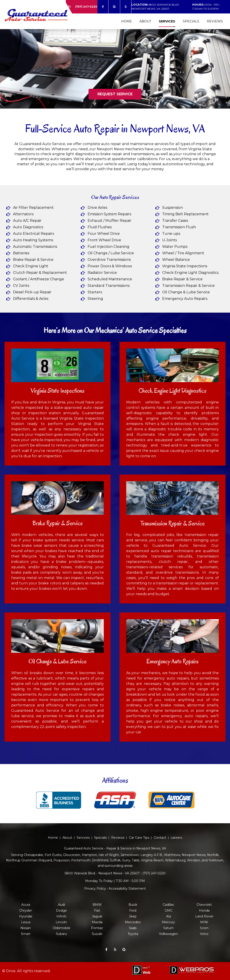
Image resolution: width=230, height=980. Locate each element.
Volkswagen (168, 934)
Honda (204, 910)
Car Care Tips (139, 838)
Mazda (97, 922)
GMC (169, 910)
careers (176, 838)
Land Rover (204, 916)
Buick (133, 905)
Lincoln (61, 922)
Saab (133, 928)
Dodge (61, 910)
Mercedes (133, 922)
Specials (191, 21)
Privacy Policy (95, 889)
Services (167, 21)
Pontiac (97, 928)
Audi (61, 905)
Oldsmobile (61, 928)
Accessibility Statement (127, 889)
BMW (97, 905)
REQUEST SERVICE (115, 94)
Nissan (26, 928)
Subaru (61, 934)
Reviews (215, 21)
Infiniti (61, 916)
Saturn (168, 928)
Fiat (97, 910)
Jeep (133, 916)
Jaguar (97, 916)
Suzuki (97, 934)
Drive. (11, 971)
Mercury (168, 922)
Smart (26, 934)
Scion (204, 928)
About (145, 21)
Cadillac (168, 905)
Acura (26, 905)
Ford (133, 910)
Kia (169, 916)
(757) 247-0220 (86, 7)
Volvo (204, 934)
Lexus (26, 922)
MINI (204, 922)
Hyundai (26, 916)
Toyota (133, 934)
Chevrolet (204, 905)
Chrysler (26, 910)
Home (126, 21)
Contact (160, 838)
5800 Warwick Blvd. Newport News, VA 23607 (156, 7)
